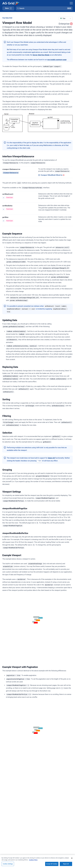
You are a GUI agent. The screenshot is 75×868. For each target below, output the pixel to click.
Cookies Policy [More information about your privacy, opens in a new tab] (33, 860)
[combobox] (66, 19)
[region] (37, 861)
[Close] (72, 858)
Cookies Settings (8, 864)
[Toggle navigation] (71, 3)
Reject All (66, 864)
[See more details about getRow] (4, 221)
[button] (44, 8)
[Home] (11, 3)
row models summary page (57, 60)
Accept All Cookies (52, 864)
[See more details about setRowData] (4, 209)
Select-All (51, 458)
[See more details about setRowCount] (4, 198)
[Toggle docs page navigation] (8, 8)
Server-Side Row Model (41, 55)
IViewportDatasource (11, 173)
